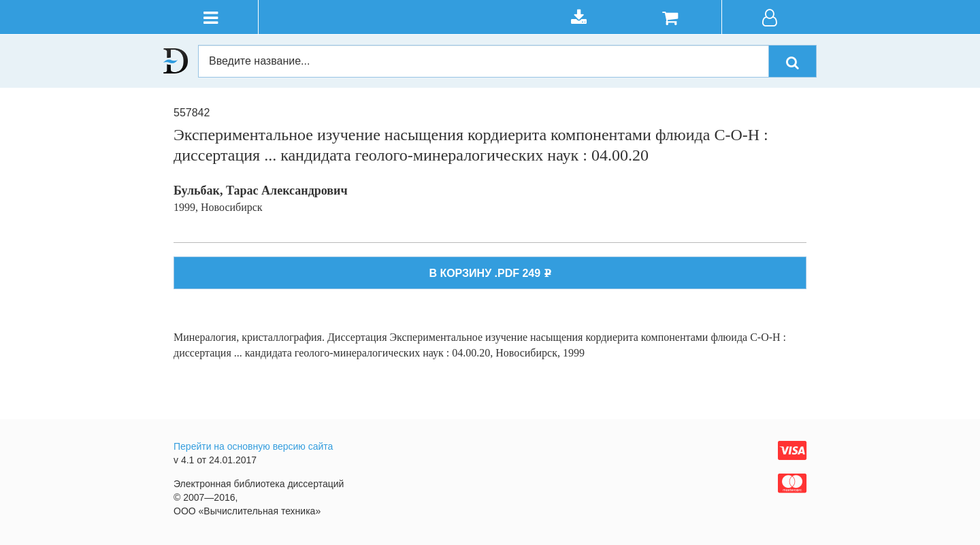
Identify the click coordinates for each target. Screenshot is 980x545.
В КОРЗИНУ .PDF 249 (490, 273)
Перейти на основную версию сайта (253, 446)
